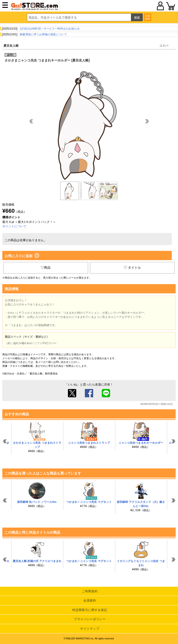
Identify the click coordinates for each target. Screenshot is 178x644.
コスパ (164, 46)
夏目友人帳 (11, 46)
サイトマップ (90, 629)
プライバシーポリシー (90, 619)
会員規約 (90, 600)
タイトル (132, 267)
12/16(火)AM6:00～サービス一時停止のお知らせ (50, 29)
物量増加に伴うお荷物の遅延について (43, 34)
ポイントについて (14, 226)
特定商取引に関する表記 (90, 610)
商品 (46, 267)
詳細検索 (148, 17)
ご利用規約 (90, 591)
